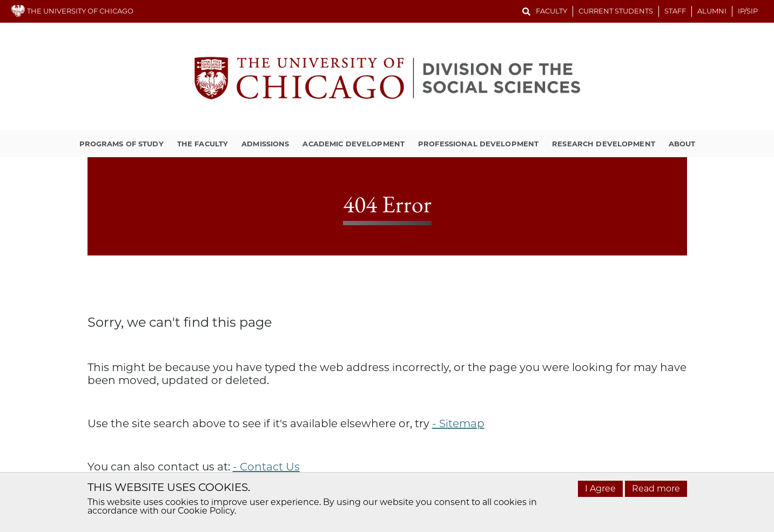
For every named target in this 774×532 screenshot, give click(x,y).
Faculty (551, 11)
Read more (656, 489)
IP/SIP (748, 11)
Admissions (265, 144)
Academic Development (354, 144)
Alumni (712, 11)
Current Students (616, 11)
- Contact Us (266, 467)
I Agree (600, 489)
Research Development (604, 144)
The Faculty (203, 144)
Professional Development (478, 144)
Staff (675, 11)
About (682, 144)
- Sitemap (458, 423)
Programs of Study (122, 144)
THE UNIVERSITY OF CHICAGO (72, 11)
